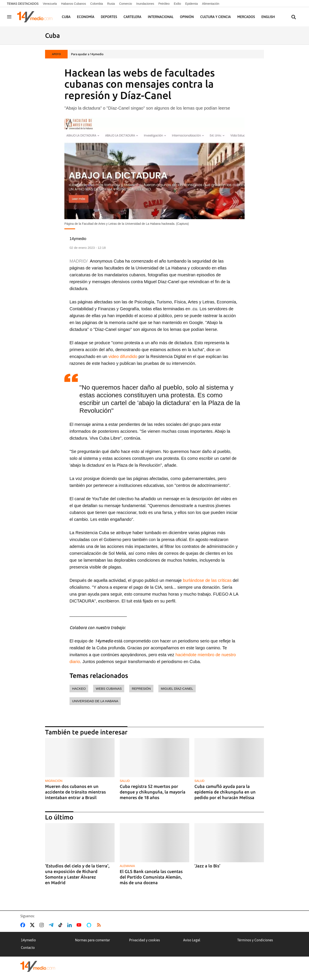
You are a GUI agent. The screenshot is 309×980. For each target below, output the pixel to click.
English (268, 17)
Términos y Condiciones (255, 940)
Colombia (97, 4)
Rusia (111, 4)
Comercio (126, 4)
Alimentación (211, 4)
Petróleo (164, 4)
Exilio (177, 4)
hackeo (79, 689)
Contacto (28, 948)
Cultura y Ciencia (216, 17)
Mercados (246, 17)
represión (141, 689)
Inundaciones (145, 4)
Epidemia (191, 4)
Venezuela (50, 4)
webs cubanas (109, 689)
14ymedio (28, 940)
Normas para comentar (93, 940)
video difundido (123, 356)
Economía (86, 17)
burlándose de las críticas (207, 580)
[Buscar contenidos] (294, 17)
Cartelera (133, 17)
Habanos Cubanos (74, 4)
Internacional (161, 17)
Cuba (66, 17)
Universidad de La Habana (95, 701)
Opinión (187, 17)
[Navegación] (9, 17)
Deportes (109, 17)
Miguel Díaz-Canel (177, 689)
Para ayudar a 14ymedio (87, 54)
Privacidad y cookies (145, 940)
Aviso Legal (192, 940)
